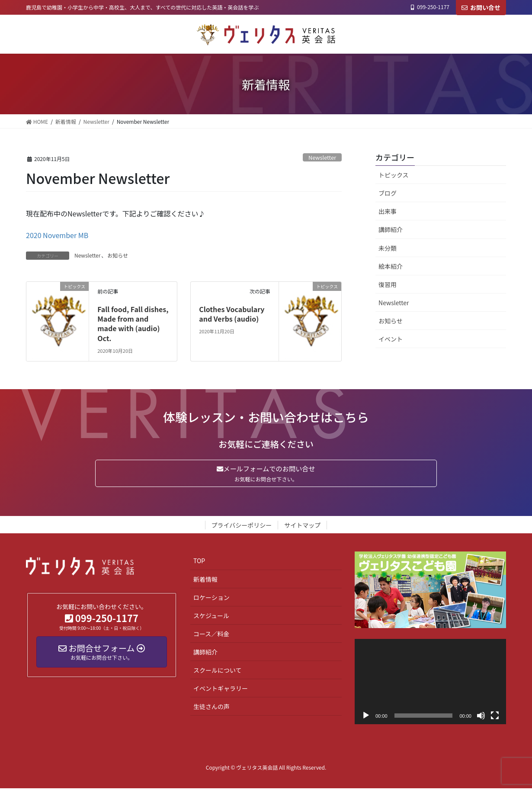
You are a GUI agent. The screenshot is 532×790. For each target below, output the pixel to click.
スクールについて (218, 671)
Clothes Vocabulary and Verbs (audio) (232, 314)
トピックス (394, 175)
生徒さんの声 (212, 708)
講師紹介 (391, 229)
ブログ (388, 193)
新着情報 (205, 580)
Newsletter (322, 157)
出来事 (388, 211)
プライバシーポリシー (242, 527)
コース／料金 (211, 635)
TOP (199, 562)
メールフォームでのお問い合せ (266, 474)
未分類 (388, 248)
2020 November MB (57, 235)
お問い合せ (481, 7)
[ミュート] (481, 717)
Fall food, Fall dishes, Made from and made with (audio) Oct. (133, 324)
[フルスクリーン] (495, 717)
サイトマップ (302, 527)
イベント (391, 339)
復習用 (388, 284)
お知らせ (118, 255)
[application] (430, 683)
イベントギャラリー (221, 690)
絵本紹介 (391, 266)
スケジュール (211, 617)
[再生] (366, 717)
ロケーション (212, 599)
